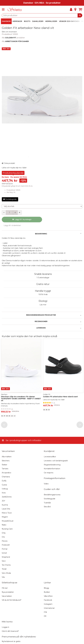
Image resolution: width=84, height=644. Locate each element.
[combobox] (42, 15)
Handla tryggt (43, 291)
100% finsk (43, 294)
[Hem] (15, 10)
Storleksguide (10, 199)
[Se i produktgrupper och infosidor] (4, 10)
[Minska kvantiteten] (4, 213)
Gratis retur (43, 284)
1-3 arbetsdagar (43, 278)
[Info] (75, 10)
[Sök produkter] (42, 15)
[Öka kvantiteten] (20, 213)
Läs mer (43, 305)
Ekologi (43, 301)
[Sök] (80, 15)
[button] (9, 32)
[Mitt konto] (71, 10)
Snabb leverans (43, 274)
